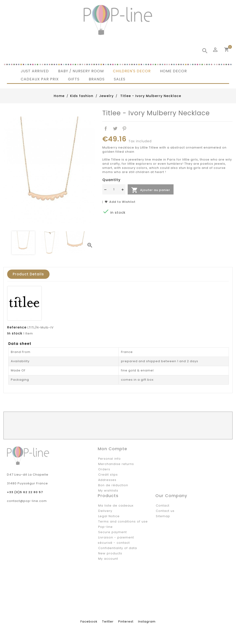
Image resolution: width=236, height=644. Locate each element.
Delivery (105, 511)
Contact (163, 506)
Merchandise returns (116, 464)
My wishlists (108, 491)
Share (106, 129)
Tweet (115, 129)
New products (110, 553)
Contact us (165, 511)
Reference (17, 327)
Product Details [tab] (28, 274)
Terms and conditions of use (123, 521)
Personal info (109, 459)
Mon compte (112, 449)
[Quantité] (114, 189)
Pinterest (125, 129)
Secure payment (112, 532)
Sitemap (163, 516)
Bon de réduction (113, 485)
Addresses (107, 480)
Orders (104, 469)
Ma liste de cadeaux (116, 506)
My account (108, 559)
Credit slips (108, 475)
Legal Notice (109, 516)
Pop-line (105, 527)
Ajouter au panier (151, 190)
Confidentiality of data (118, 548)
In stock (15, 333)
